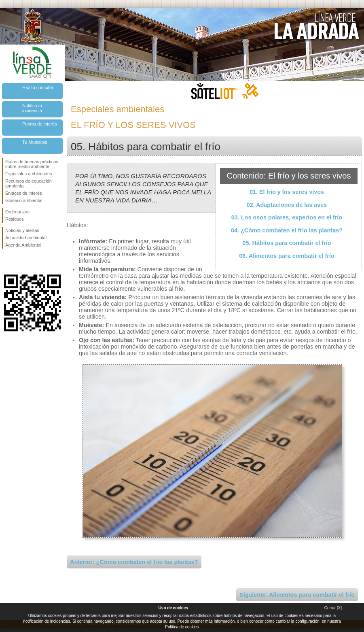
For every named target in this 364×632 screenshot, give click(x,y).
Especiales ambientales (29, 174)
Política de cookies (182, 627)
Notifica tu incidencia (32, 108)
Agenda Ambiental (23, 245)
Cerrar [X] (333, 608)
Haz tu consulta (38, 87)
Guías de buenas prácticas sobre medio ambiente (32, 164)
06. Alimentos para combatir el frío (287, 256)
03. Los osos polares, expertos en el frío (287, 217)
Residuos (15, 219)
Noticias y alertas (22, 230)
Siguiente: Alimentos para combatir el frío (297, 595)
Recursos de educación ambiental (29, 183)
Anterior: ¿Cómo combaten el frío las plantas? (134, 562)
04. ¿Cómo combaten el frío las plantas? (287, 230)
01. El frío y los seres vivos (287, 192)
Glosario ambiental (24, 200)
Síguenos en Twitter (20, 262)
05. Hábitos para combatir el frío (287, 243)
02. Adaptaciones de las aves (287, 205)
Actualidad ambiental (26, 238)
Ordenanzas (17, 212)
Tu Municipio (35, 142)
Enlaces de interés (24, 193)
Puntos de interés (40, 124)
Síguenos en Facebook (7, 262)
